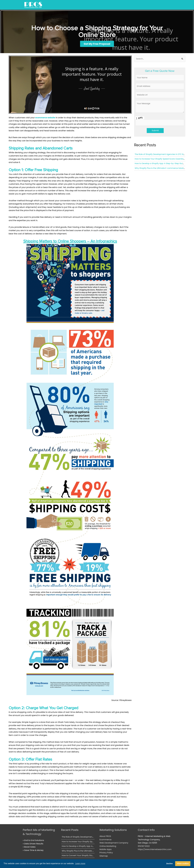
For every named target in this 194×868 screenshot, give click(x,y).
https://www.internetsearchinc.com (155, 849)
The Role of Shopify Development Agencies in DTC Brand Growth (93, 837)
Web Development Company (114, 843)
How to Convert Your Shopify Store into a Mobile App (87, 856)
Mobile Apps (106, 849)
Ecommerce (105, 840)
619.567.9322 (144, 846)
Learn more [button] (80, 863)
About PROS (105, 836)
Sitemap (104, 856)
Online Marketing (108, 846)
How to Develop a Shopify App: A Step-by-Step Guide (161, 165)
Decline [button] (169, 864)
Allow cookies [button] (183, 864)
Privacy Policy (106, 853)
